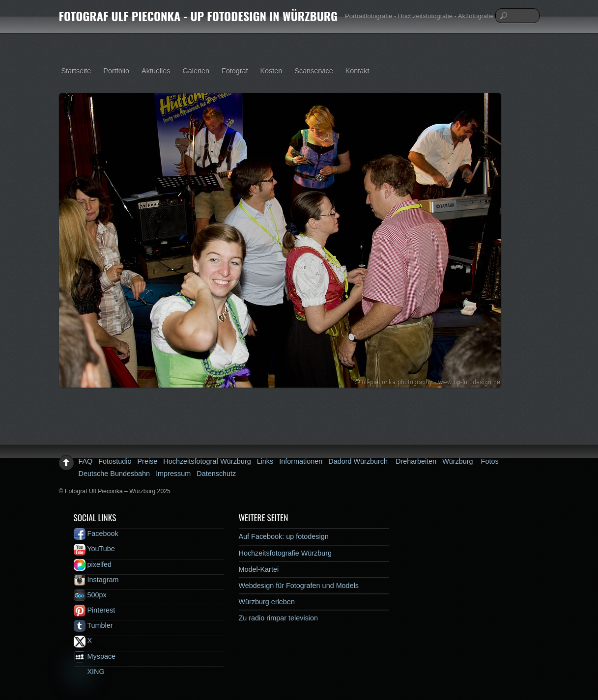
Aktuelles (156, 71)
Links (265, 461)
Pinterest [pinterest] (95, 610)
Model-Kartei (259, 569)
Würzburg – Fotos (470, 461)
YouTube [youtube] (94, 549)
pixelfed (93, 564)
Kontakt (357, 71)
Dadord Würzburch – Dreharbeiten (382, 461)
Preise (148, 461)
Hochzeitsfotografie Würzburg (285, 553)
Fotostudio (115, 461)
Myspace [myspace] (95, 656)
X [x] (83, 641)
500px (90, 595)
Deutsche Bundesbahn (114, 474)
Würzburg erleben (267, 602)
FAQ (86, 461)
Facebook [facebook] (96, 533)
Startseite (76, 71)
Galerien (196, 71)
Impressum (173, 474)
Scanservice (313, 71)
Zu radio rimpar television (279, 618)
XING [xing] (89, 672)
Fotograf (235, 71)
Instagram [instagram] (96, 580)
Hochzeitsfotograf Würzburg (207, 461)
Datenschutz (216, 474)
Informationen (301, 461)
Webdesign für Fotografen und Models (299, 586)
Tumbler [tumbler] (93, 625)
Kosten (271, 71)
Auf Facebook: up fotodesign (284, 536)
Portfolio (116, 71)
